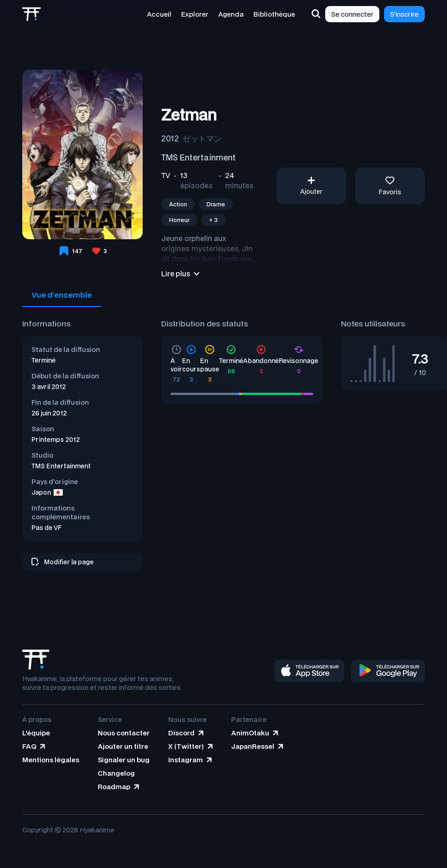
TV (166, 175)
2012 (170, 138)
